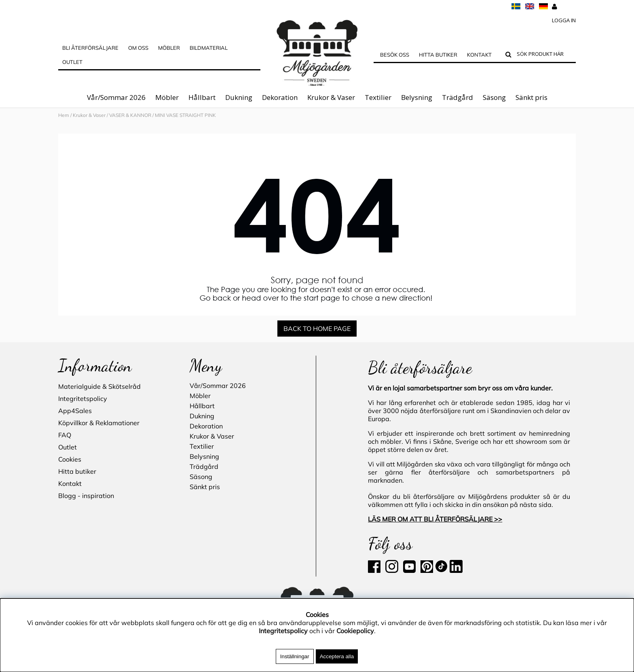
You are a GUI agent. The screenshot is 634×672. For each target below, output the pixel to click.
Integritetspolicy (83, 399)
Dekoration (280, 97)
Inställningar (295, 656)
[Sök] (544, 55)
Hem (64, 115)
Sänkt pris (532, 97)
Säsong (494, 97)
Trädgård (458, 97)
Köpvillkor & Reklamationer (99, 423)
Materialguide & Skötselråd (99, 386)
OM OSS (138, 48)
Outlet (72, 62)
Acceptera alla (337, 656)
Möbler (167, 97)
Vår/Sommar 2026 (116, 97)
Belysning (417, 97)
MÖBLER (169, 48)
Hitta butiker (438, 55)
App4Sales (75, 411)
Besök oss (395, 55)
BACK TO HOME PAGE (317, 329)
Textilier (378, 97)
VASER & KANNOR (130, 115)
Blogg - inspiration (86, 496)
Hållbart (202, 97)
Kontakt (479, 55)
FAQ (65, 435)
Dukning (239, 97)
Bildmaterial (209, 48)
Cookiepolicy (355, 631)
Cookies (70, 459)
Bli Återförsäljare (90, 48)
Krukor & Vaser (331, 97)
